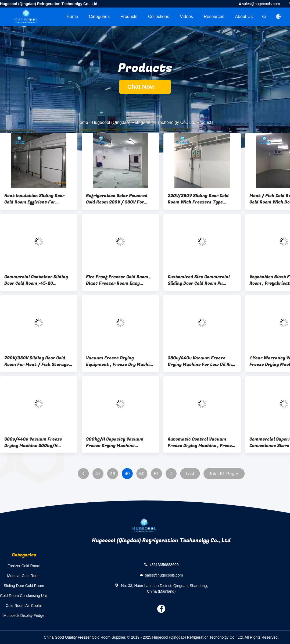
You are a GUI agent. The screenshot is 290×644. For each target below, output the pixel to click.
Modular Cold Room (24, 576)
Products (129, 17)
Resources (214, 17)
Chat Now (145, 87)
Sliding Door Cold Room (24, 586)
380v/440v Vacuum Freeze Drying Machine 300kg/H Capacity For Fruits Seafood (35, 442)
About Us (244, 17)
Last (190, 474)
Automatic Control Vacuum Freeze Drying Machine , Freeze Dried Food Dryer (201, 442)
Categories (99, 17)
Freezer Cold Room (24, 566)
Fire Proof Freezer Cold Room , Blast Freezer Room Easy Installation (118, 280)
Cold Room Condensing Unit (24, 596)
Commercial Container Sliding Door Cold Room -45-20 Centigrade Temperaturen (36, 280)
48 (112, 474)
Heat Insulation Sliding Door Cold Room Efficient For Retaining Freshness (34, 199)
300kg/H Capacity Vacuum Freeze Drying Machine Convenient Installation (115, 442)
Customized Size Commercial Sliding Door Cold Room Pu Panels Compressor (199, 280)
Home (72, 17)
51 (157, 474)
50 (142, 474)
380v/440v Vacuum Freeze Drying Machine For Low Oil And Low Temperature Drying (201, 361)
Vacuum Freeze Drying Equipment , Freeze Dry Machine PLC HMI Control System (120, 361)
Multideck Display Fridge (24, 616)
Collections (159, 17)
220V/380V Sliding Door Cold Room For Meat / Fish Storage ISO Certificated (37, 361)
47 (98, 474)
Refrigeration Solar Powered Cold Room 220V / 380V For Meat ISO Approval (117, 199)
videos (186, 17)
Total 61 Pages (224, 474)
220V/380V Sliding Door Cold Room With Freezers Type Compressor (198, 199)
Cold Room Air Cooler (24, 606)
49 (127, 474)
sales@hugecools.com (261, 4)
